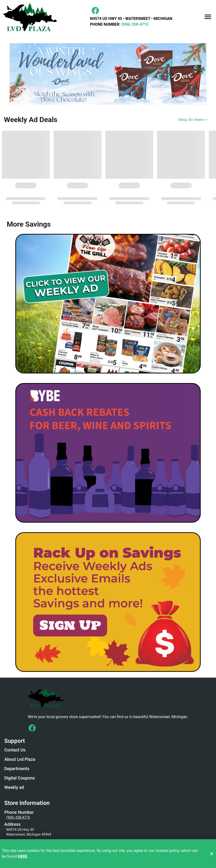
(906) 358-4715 (134, 24)
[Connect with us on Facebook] (32, 728)
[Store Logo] (108, 697)
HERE (23, 856)
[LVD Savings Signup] (108, 602)
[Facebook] (95, 11)
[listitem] (15, 750)
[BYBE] (108, 453)
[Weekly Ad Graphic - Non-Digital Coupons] (108, 304)
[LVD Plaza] (31, 17)
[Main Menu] (208, 17)
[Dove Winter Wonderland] (108, 74)
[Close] (212, 854)
